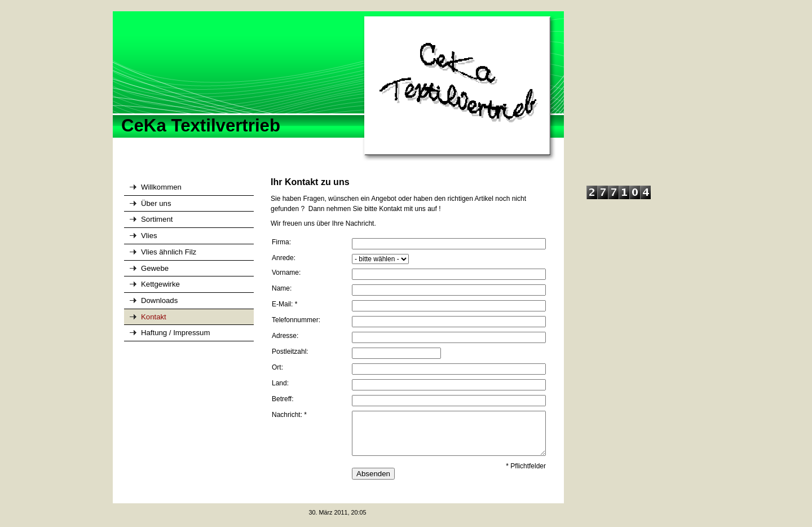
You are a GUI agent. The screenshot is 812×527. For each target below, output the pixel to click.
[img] (338, 87)
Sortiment (157, 219)
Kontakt (154, 317)
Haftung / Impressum (175, 333)
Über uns (156, 203)
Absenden (373, 474)
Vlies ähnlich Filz (169, 252)
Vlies (149, 236)
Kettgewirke (160, 284)
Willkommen (161, 187)
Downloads (159, 300)
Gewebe (155, 268)
